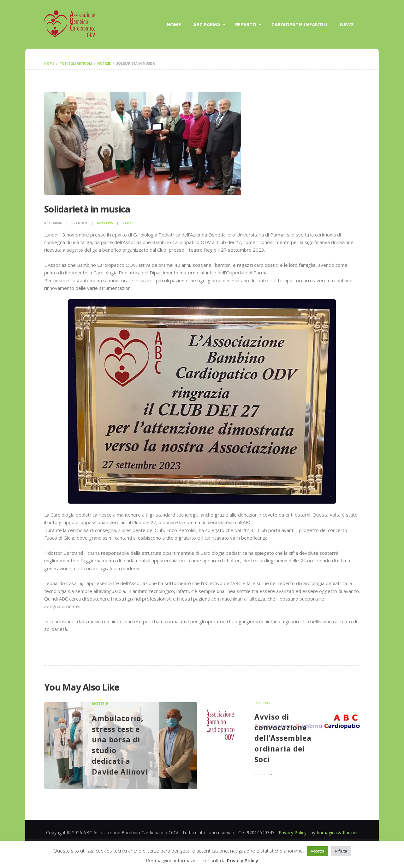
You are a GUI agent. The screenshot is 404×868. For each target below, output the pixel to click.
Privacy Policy (293, 832)
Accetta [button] (318, 851)
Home (49, 63)
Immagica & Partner (337, 832)
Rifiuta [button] (341, 851)
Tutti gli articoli (76, 63)
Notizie (104, 63)
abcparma (53, 223)
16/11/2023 (79, 223)
